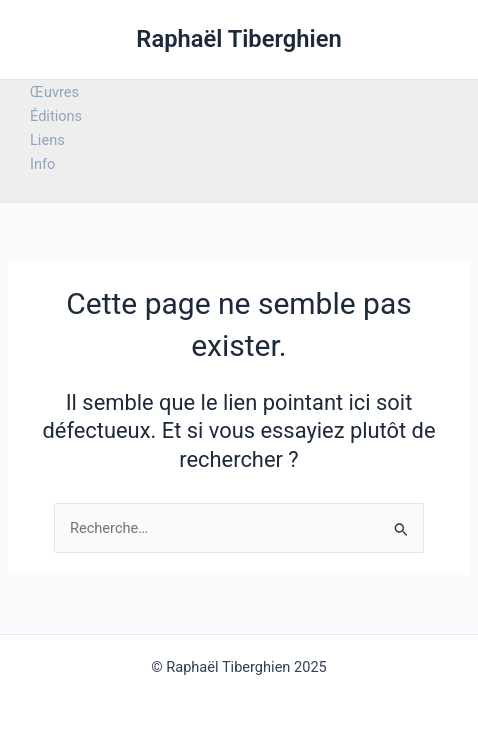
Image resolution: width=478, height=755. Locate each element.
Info (42, 164)
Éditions (56, 116)
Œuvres (54, 92)
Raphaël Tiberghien (238, 39)
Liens (47, 140)
